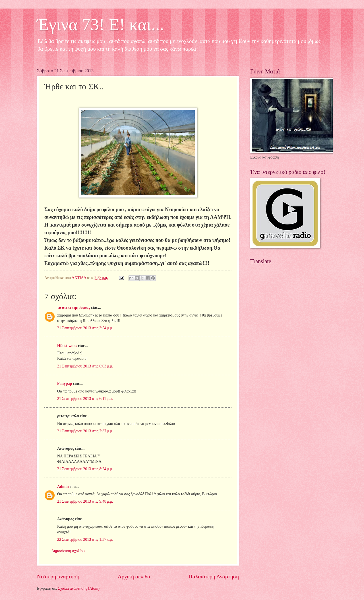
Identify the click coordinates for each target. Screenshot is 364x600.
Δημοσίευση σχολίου (68, 551)
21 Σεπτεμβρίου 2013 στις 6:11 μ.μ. (85, 399)
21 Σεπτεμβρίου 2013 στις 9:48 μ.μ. (85, 501)
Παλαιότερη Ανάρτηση (214, 577)
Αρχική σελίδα (134, 577)
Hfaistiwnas (67, 346)
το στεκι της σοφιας (74, 308)
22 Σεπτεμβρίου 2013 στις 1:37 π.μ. (85, 540)
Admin (63, 487)
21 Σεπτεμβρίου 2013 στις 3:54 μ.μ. (85, 328)
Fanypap (65, 384)
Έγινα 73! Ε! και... (101, 24)
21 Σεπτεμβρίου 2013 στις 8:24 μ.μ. (85, 469)
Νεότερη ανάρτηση (58, 577)
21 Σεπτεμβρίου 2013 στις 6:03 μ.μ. (85, 366)
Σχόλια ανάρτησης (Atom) (79, 588)
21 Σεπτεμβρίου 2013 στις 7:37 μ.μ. (85, 431)
